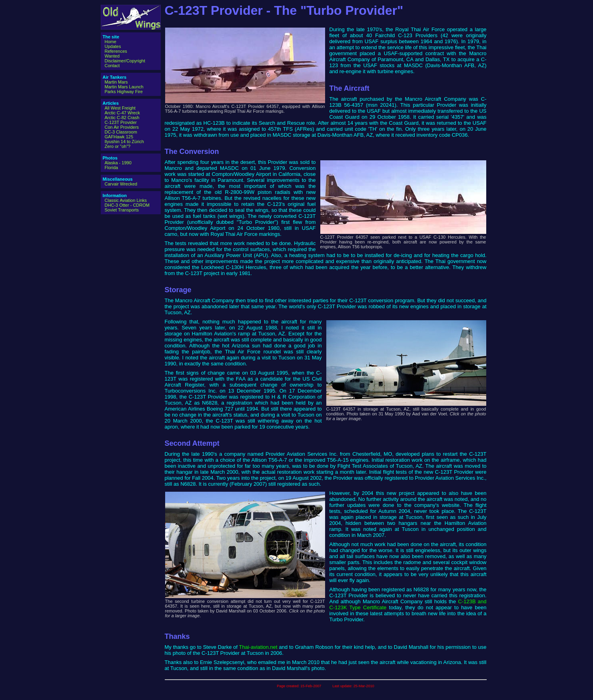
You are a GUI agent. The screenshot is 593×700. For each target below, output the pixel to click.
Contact (112, 66)
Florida (112, 168)
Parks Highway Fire (124, 92)
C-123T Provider (121, 122)
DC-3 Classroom (121, 132)
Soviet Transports (122, 210)
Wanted (112, 56)
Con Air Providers (122, 127)
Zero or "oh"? (118, 146)
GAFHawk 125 (119, 137)
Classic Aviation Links (126, 200)
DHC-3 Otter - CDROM (127, 205)
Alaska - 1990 (118, 163)
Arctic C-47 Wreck (122, 113)
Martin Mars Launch (124, 87)
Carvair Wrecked (121, 184)
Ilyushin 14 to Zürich (124, 142)
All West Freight (120, 108)
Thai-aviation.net (258, 647)
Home (111, 42)
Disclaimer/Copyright (125, 61)
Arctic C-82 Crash (122, 118)
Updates (113, 46)
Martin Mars (116, 82)
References (116, 51)
